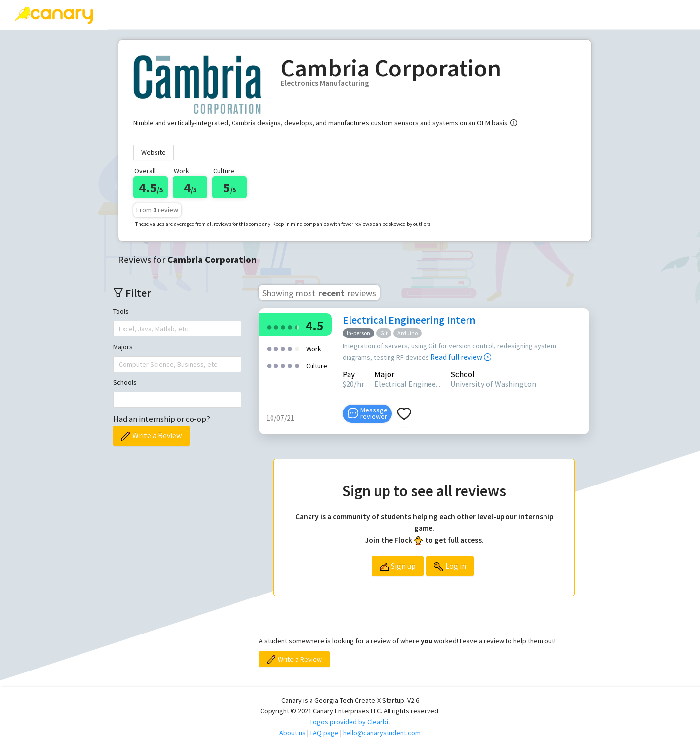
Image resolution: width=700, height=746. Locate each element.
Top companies (286, 14)
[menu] (404, 15)
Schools (125, 382)
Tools (121, 311)
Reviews (137, 14)
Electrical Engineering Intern (409, 320)
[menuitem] (137, 15)
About (412, 14)
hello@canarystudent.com (382, 733)
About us (292, 733)
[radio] (269, 326)
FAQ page (324, 733)
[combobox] (120, 329)
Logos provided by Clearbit (350, 722)
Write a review (205, 14)
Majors (123, 347)
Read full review (461, 357)
